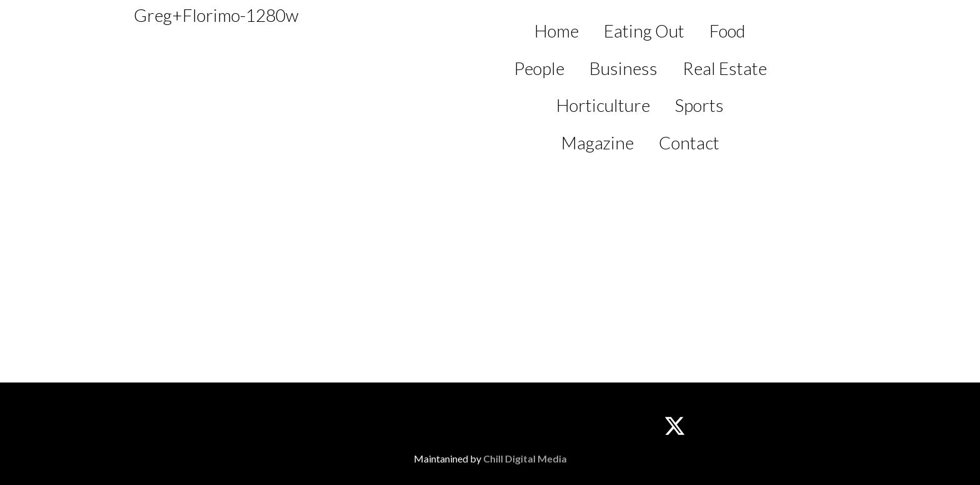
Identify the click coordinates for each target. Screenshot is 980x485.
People (539, 68)
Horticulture (603, 105)
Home (557, 31)
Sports (699, 105)
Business (623, 68)
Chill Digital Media (525, 458)
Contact (689, 142)
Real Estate (725, 68)
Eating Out (644, 31)
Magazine (597, 142)
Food (727, 31)
